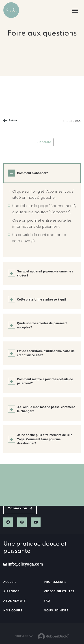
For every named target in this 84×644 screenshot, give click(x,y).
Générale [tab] (44, 142)
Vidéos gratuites (59, 591)
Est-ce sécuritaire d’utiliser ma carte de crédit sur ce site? (46, 353)
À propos (12, 591)
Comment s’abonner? (33, 173)
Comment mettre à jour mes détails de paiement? (45, 381)
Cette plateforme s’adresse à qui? (42, 299)
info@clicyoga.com (23, 564)
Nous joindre (56, 610)
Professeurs (55, 582)
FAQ (47, 601)
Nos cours (13, 610)
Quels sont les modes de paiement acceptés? (42, 325)
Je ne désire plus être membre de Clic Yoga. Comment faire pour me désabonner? (45, 439)
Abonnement (15, 601)
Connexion (20, 508)
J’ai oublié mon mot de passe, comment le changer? (46, 409)
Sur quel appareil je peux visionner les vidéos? (45, 273)
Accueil (67, 122)
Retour (10, 121)
